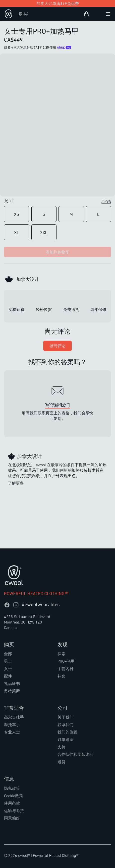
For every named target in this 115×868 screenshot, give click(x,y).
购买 (23, 14)
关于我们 (65, 717)
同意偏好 (12, 818)
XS (17, 214)
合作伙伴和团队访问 (75, 754)
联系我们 (65, 725)
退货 (61, 762)
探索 (61, 654)
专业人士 (12, 732)
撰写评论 (57, 346)
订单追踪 (65, 739)
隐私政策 (12, 788)
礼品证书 (12, 683)
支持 (61, 747)
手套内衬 (65, 669)
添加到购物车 (57, 252)
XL (17, 232)
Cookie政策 (14, 796)
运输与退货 (14, 811)
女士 (8, 669)
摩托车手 (12, 725)
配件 (8, 676)
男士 (8, 661)
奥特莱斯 (12, 691)
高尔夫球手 (14, 717)
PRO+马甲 (66, 661)
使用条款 (12, 803)
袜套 (61, 676)
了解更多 (16, 483)
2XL (44, 232)
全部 (8, 654)
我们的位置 (67, 732)
